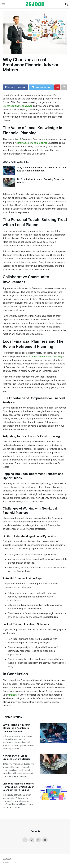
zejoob (35, 4)
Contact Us (8, 859)
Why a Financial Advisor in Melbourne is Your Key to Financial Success (17, 728)
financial (13, 695)
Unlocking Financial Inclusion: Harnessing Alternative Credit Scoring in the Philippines (18, 787)
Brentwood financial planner (32, 143)
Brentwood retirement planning (45, 356)
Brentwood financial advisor (17, 106)
